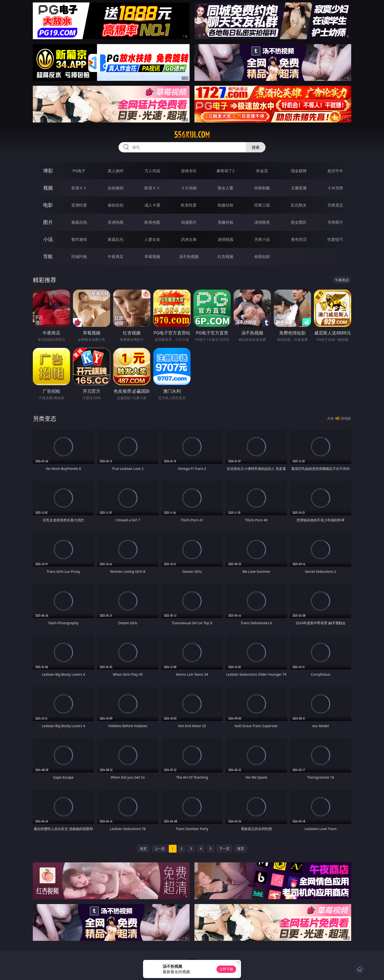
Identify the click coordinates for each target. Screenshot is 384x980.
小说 (48, 239)
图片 (48, 222)
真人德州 (116, 171)
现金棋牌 (299, 171)
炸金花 (262, 171)
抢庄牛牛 (335, 171)
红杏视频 (226, 257)
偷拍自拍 (116, 205)
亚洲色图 (116, 222)
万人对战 (152, 171)
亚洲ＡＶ (79, 188)
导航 (48, 256)
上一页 (160, 849)
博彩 (48, 171)
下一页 (224, 849)
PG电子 (79, 171)
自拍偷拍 (116, 188)
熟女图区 (299, 222)
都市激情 (79, 239)
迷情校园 (226, 239)
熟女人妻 (226, 188)
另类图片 (335, 222)
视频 (48, 188)
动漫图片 (189, 222)
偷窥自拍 (79, 222)
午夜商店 (116, 257)
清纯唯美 (262, 222)
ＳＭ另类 (335, 188)
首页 (143, 849)
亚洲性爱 (79, 205)
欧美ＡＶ (152, 188)
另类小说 (262, 239)
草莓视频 (152, 257)
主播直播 (299, 188)
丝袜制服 (262, 188)
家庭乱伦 (116, 239)
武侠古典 (189, 239)
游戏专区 (189, 171)
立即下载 (226, 969)
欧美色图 (152, 222)
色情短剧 (262, 257)
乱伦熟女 (299, 205)
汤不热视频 (189, 257)
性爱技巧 (335, 239)
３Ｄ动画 (189, 188)
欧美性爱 (189, 205)
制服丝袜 (226, 205)
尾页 (241, 849)
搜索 (256, 147)
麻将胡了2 (225, 171)
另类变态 (335, 205)
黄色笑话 (299, 239)
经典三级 (262, 205)
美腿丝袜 (226, 222)
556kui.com (192, 135)
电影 (48, 205)
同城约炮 (79, 257)
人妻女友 (152, 239)
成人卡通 (152, 205)
